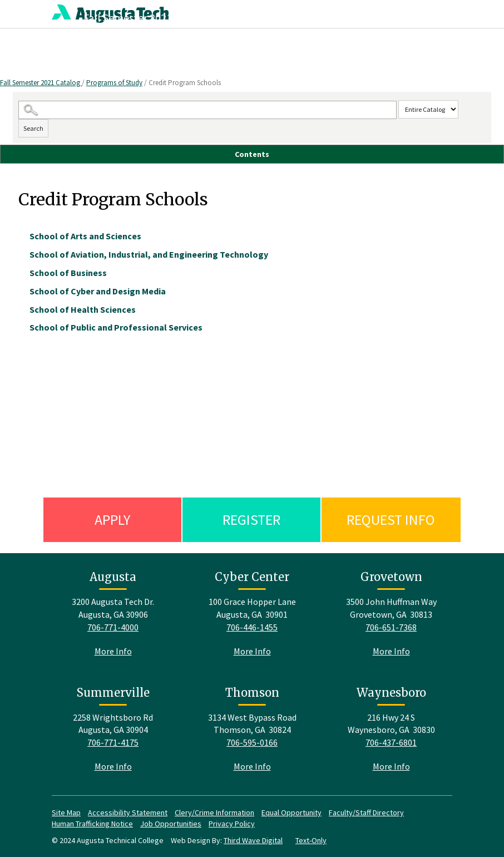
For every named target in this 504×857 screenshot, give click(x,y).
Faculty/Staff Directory (366, 812)
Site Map (66, 812)
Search (33, 128)
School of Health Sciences (83, 309)
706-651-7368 (391, 627)
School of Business (68, 273)
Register (251, 519)
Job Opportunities (171, 824)
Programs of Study (114, 83)
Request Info (391, 519)
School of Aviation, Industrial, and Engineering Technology (149, 254)
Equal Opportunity (291, 812)
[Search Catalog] (208, 110)
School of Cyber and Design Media (98, 291)
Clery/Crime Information (214, 812)
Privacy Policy (232, 824)
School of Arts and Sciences (85, 236)
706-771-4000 (113, 627)
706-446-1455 (252, 627)
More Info (113, 651)
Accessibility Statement (128, 812)
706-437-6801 (391, 742)
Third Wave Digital (253, 840)
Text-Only (311, 840)
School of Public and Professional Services (116, 327)
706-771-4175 (113, 742)
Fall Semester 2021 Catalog (41, 83)
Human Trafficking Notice (92, 824)
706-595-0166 (252, 742)
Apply (112, 519)
